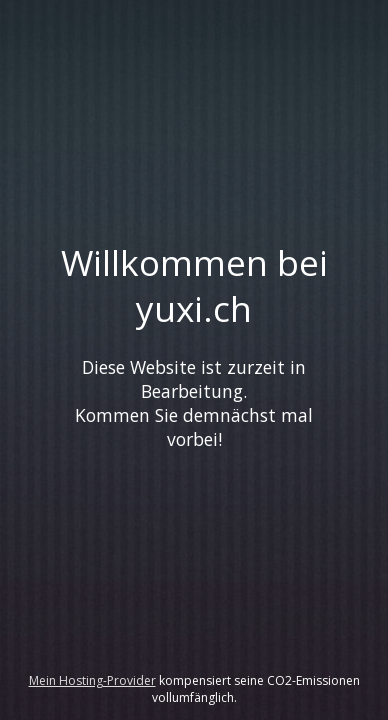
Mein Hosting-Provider (92, 680)
